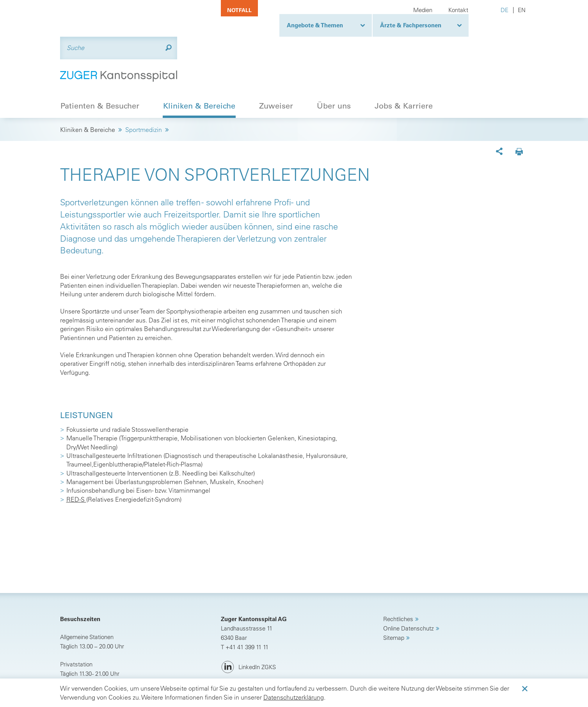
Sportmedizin (144, 91)
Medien (423, 10)
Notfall (239, 10)
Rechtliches (398, 580)
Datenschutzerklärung (294, 697)
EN (522, 10)
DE (505, 10)
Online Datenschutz (409, 589)
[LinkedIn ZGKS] (248, 628)
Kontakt (458, 10)
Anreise (79, 653)
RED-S (76, 461)
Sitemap (394, 599)
